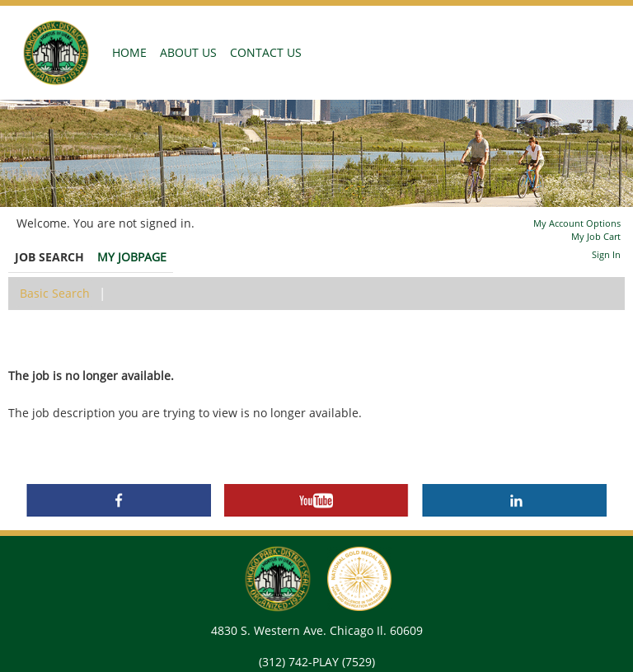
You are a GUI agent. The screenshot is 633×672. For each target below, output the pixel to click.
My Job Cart (596, 236)
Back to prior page (60, 339)
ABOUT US (188, 52)
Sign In (606, 254)
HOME (133, 52)
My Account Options (577, 223)
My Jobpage (132, 257)
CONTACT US (266, 52)
